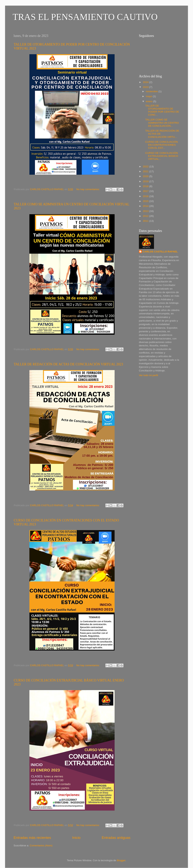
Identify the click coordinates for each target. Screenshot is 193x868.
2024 (146, 82)
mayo (149, 96)
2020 (146, 176)
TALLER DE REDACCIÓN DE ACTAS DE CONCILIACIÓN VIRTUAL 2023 (68, 364)
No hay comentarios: (88, 189)
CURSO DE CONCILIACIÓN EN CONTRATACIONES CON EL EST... (162, 145)
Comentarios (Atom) (41, 846)
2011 (146, 221)
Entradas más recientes (32, 838)
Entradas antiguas (116, 838)
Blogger (121, 860)
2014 (146, 206)
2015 (146, 201)
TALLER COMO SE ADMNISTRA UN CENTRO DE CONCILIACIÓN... (162, 123)
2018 (146, 186)
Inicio (76, 838)
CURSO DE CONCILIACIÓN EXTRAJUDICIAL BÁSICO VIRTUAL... (162, 156)
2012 (146, 216)
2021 (146, 171)
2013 (146, 211)
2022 (146, 167)
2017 (146, 191)
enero (149, 101)
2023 (146, 87)
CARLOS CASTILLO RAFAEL (160, 252)
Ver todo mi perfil (148, 375)
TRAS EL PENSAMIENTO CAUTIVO (85, 17)
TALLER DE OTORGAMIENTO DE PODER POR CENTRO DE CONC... (162, 110)
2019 (146, 181)
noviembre (152, 91)
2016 (146, 196)
